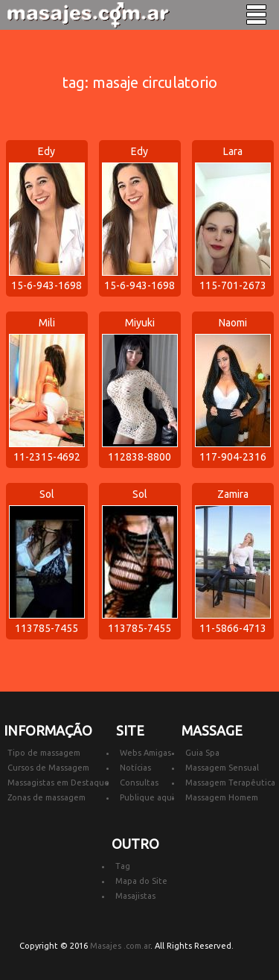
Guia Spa (202, 753)
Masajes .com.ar (120, 946)
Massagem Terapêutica (230, 783)
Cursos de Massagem (48, 768)
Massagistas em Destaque (58, 783)
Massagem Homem (222, 797)
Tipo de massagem (44, 753)
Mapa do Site (141, 881)
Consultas (139, 783)
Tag (123, 866)
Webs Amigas (145, 753)
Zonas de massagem (46, 797)
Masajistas (135, 896)
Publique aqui (147, 797)
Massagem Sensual (222, 768)
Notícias (135, 768)
